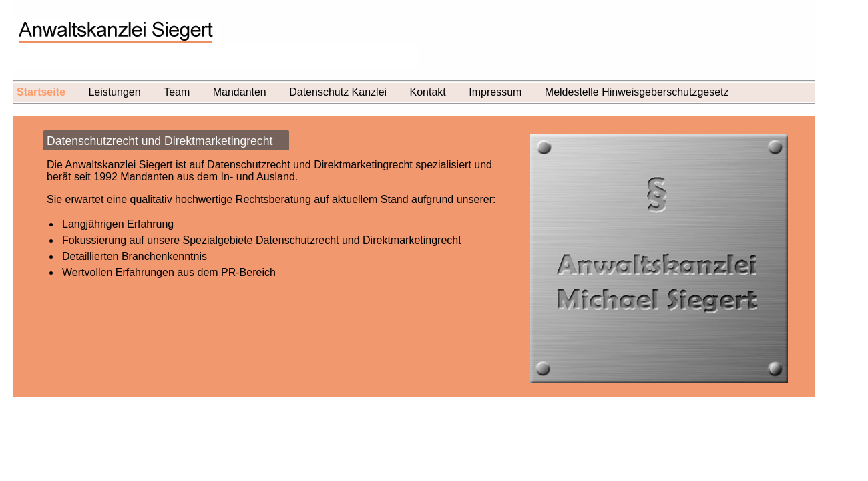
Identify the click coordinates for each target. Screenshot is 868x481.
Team (177, 92)
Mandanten (240, 92)
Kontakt (428, 92)
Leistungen (114, 92)
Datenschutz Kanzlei (338, 92)
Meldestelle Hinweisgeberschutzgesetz (637, 92)
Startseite (41, 92)
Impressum (495, 92)
